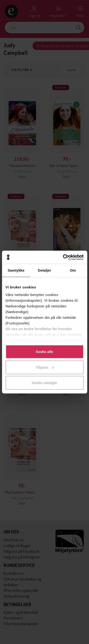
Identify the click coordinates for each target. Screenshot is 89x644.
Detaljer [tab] (45, 270)
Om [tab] (73, 270)
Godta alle (45, 352)
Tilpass (45, 367)
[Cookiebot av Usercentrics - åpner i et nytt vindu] (63, 257)
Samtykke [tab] (16, 270)
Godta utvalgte (44, 383)
